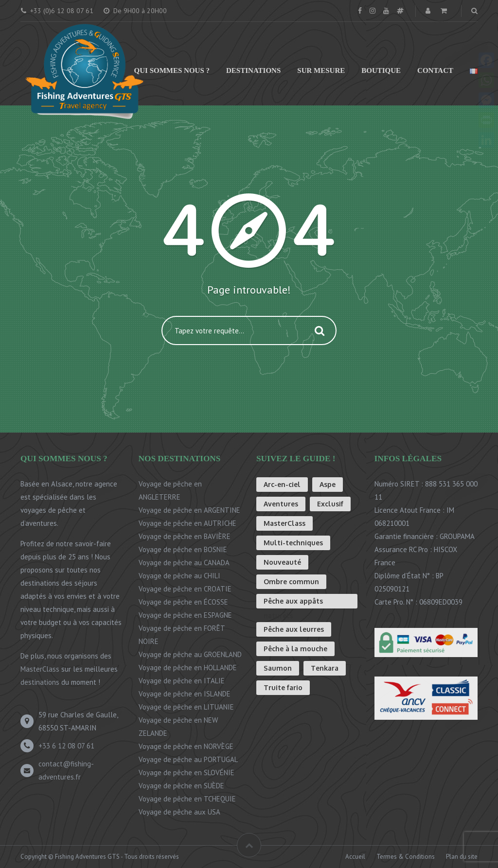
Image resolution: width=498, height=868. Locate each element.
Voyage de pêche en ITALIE (182, 681)
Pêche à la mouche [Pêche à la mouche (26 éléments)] (295, 649)
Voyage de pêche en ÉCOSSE (183, 602)
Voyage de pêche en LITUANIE (186, 707)
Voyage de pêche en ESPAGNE (185, 615)
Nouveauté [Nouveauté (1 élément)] (282, 562)
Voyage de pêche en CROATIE (185, 589)
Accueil (355, 857)
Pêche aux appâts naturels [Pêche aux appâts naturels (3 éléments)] (293, 603)
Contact (435, 70)
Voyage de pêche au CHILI (179, 576)
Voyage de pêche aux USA (179, 812)
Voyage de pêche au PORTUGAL (188, 759)
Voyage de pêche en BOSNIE (183, 549)
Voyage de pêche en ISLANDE (185, 694)
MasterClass (40, 669)
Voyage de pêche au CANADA (184, 563)
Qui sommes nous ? (172, 70)
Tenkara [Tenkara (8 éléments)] (325, 668)
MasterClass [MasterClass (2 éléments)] (285, 523)
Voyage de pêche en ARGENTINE (189, 510)
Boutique (381, 70)
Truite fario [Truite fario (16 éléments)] (283, 687)
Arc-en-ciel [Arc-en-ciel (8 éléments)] (282, 484)
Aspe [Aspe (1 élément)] (328, 484)
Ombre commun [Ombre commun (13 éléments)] (291, 582)
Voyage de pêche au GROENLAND (190, 654)
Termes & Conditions (406, 857)
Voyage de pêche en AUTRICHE (187, 523)
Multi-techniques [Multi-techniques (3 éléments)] (293, 543)
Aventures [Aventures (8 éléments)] (281, 504)
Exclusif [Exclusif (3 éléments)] (330, 504)
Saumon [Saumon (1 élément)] (278, 668)
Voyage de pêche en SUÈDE (181, 786)
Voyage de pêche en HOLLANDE (188, 668)
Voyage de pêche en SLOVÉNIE (187, 773)
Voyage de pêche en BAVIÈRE (185, 536)
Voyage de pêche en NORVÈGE (186, 746)
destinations (40, 682)
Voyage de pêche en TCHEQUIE (187, 799)
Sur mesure (321, 70)
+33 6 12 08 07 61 (66, 746)
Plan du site (462, 857)
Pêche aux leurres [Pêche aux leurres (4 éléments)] (294, 629)
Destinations (253, 70)
